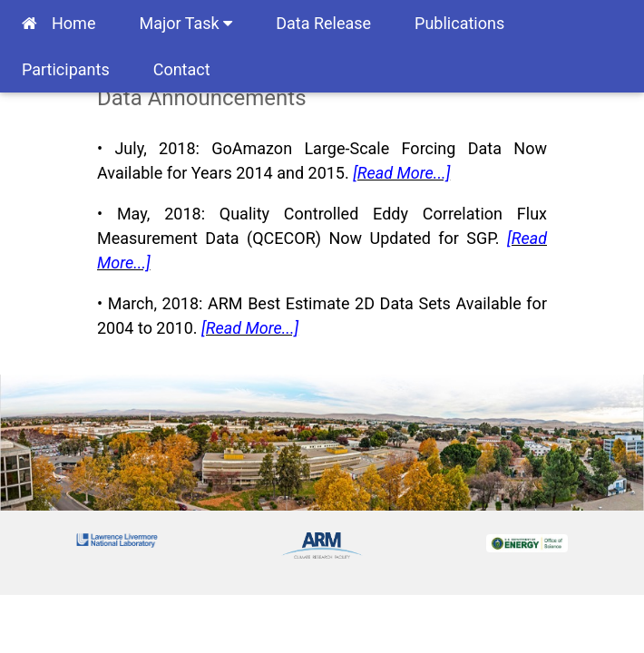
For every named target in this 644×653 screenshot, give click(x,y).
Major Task (185, 23)
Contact (182, 69)
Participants (66, 69)
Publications (459, 23)
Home (59, 23)
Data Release (323, 23)
